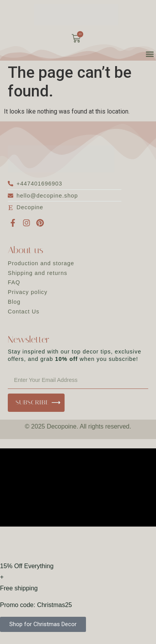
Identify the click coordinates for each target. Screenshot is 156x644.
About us (25, 250)
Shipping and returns (38, 273)
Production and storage (41, 263)
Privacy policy (28, 292)
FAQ (14, 282)
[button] (150, 54)
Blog (14, 302)
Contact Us (24, 311)
